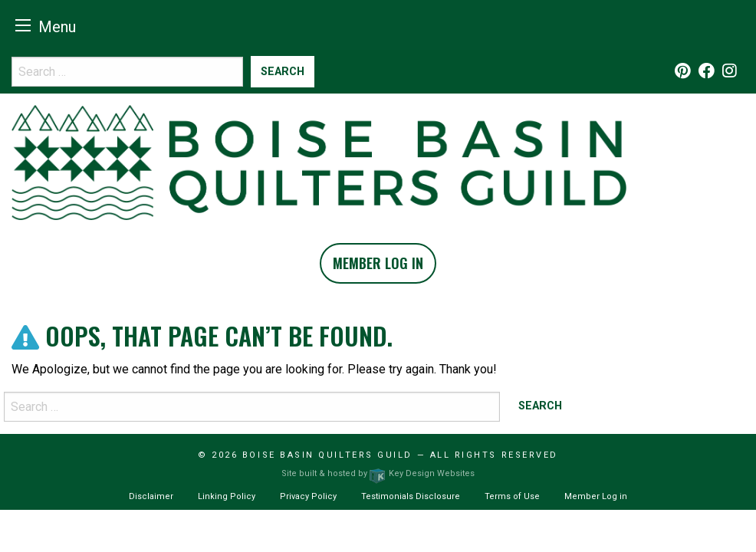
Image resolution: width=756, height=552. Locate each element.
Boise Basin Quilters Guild (327, 455)
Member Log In (378, 263)
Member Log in (596, 496)
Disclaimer (151, 496)
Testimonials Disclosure (411, 496)
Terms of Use (512, 496)
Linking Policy (227, 496)
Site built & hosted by (378, 473)
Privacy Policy (308, 496)
